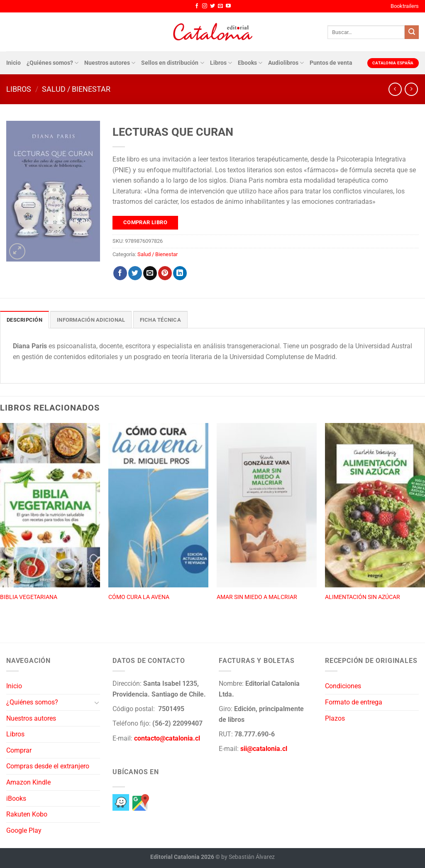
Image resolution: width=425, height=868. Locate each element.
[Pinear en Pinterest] (165, 273)
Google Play (24, 830)
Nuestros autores (110, 63)
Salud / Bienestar (76, 89)
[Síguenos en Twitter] (212, 6)
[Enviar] (412, 32)
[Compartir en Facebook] (120, 273)
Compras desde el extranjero (48, 766)
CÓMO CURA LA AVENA (139, 597)
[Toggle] (97, 702)
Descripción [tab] (24, 320)
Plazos (335, 718)
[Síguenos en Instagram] (205, 6)
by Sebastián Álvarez (248, 857)
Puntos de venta (331, 63)
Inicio (13, 63)
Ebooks (250, 63)
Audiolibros (286, 63)
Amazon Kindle (28, 782)
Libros (221, 63)
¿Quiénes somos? (53, 63)
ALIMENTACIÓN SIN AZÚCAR (363, 597)
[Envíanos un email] (220, 6)
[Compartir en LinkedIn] (180, 273)
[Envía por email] (150, 273)
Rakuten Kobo (27, 814)
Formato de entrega (354, 702)
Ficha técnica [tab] (160, 320)
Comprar (19, 750)
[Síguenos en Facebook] (197, 6)
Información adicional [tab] (91, 320)
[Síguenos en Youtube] (228, 6)
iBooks (16, 798)
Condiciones (343, 686)
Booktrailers (405, 6)
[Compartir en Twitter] (135, 273)
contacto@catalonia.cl (167, 738)
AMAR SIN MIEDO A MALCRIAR (257, 597)
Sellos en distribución (172, 63)
